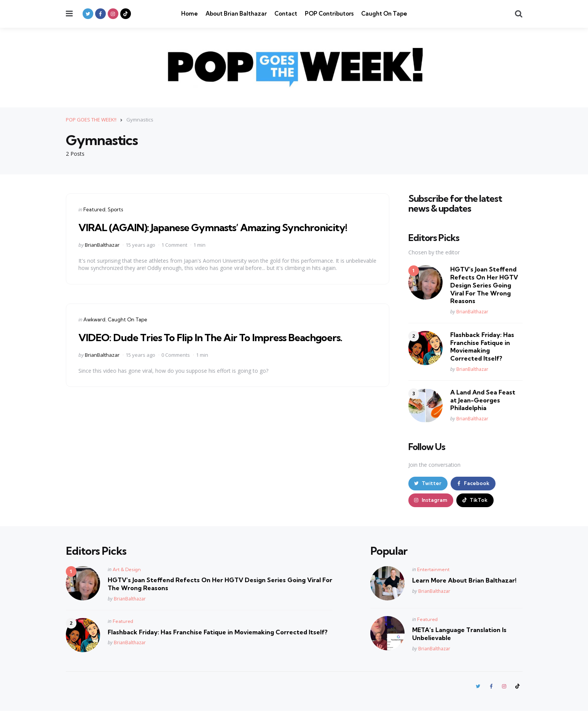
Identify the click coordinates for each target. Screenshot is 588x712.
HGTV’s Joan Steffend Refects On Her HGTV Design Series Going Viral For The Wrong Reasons (484, 285)
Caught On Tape (384, 14)
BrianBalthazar (102, 244)
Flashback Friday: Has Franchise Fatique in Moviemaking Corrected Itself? (482, 346)
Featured (94, 209)
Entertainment (433, 570)
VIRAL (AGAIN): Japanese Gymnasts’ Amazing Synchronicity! (222, 227)
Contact (286, 14)
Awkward (94, 319)
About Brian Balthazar (236, 14)
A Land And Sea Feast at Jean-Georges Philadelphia (483, 400)
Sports (115, 209)
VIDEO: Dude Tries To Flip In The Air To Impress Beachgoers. (219, 337)
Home (190, 14)
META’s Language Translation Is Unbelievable (459, 635)
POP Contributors (329, 14)
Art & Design (127, 570)
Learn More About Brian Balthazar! (464, 581)
